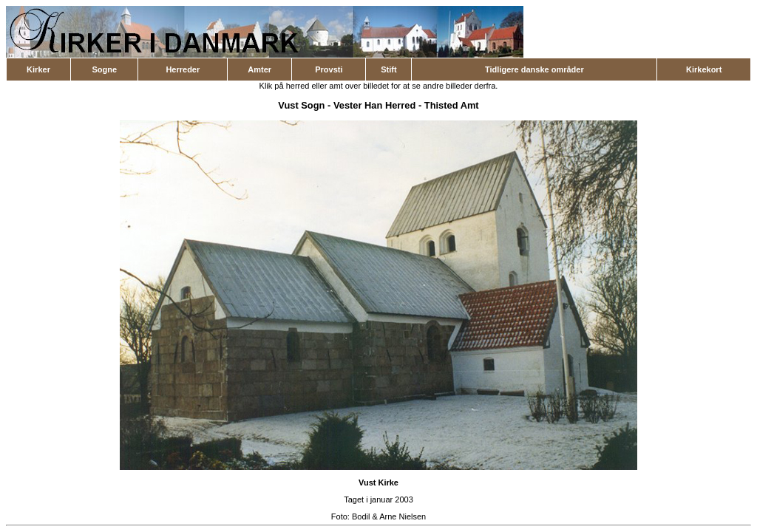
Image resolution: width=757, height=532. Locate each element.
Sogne (104, 69)
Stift (388, 69)
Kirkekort (704, 69)
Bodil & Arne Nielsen (389, 516)
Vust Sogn (301, 105)
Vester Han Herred (375, 105)
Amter (259, 69)
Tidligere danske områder (534, 69)
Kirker (38, 69)
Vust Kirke (378, 482)
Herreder (183, 69)
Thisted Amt (452, 105)
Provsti (329, 69)
